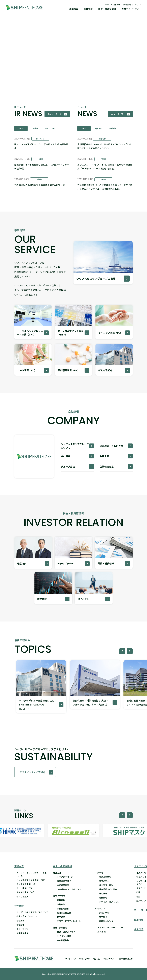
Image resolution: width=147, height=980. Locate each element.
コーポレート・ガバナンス (69, 889)
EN (140, 5)
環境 (138, 892)
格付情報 (103, 893)
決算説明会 (104, 913)
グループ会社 (22, 929)
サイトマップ (71, 959)
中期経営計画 (63, 885)
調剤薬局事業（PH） (26, 892)
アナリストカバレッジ (109, 902)
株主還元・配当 (106, 885)
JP (136, 5)
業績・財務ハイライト (67, 932)
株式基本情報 (105, 877)
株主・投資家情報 (107, 9)
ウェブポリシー (109, 959)
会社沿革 (21, 925)
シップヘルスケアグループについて (32, 912)
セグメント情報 (64, 936)
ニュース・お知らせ (112, 5)
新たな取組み (23, 896)
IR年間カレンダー (107, 921)
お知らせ (98, 128)
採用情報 (127, 5)
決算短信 (61, 904)
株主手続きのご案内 (108, 889)
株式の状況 (104, 881)
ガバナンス (141, 901)
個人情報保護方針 (126, 959)
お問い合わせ (84, 959)
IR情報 (35, 128)
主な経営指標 (63, 940)
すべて (21, 128)
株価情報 (103, 898)
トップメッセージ (65, 877)
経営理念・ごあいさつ (27, 916)
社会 (138, 896)
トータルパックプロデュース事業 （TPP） (32, 874)
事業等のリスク (64, 881)
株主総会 (103, 917)
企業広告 (139, 929)
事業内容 (74, 9)
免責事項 (101, 932)
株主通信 (61, 917)
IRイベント (50, 128)
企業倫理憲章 (23, 933)
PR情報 (113, 128)
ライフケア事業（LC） (27, 884)
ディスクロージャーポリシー (110, 927)
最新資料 (61, 900)
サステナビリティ (130, 9)
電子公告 (96, 959)
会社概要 (21, 920)
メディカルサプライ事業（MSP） (32, 880)
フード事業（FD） (25, 888)
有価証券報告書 (64, 913)
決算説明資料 (63, 909)
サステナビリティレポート (69, 921)
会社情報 (88, 9)
